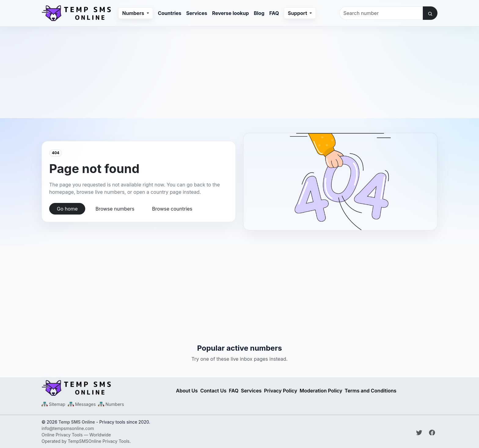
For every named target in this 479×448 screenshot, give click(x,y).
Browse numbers (115, 209)
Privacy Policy (281, 391)
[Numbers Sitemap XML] (111, 404)
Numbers (134, 13)
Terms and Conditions (370, 391)
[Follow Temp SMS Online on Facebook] (432, 433)
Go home (67, 209)
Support (298, 13)
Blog (259, 13)
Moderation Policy (321, 391)
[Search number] (381, 13)
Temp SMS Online (77, 422)
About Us (187, 391)
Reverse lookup (230, 13)
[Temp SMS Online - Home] (105, 388)
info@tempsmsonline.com (68, 428)
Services (197, 13)
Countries (170, 13)
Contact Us (213, 391)
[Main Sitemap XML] (53, 404)
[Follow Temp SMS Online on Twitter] (420, 433)
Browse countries (172, 209)
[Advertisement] (239, 69)
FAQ (274, 13)
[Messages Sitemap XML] (82, 404)
